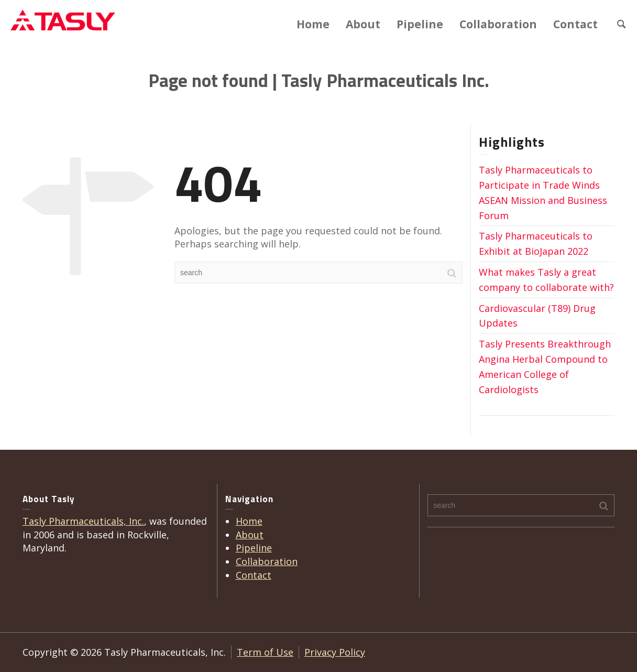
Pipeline (420, 24)
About (363, 24)
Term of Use (265, 652)
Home (313, 24)
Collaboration (498, 24)
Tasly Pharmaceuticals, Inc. (83, 521)
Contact (575, 24)
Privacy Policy (335, 652)
